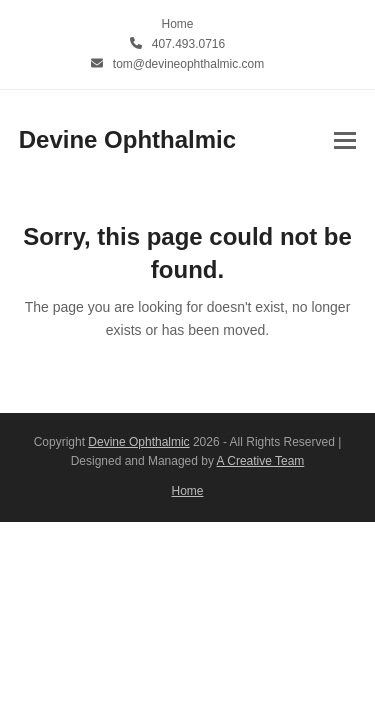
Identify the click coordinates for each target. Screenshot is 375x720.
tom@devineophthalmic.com (188, 64)
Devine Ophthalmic (127, 139)
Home (188, 491)
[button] (345, 140)
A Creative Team (261, 461)
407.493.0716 (188, 44)
